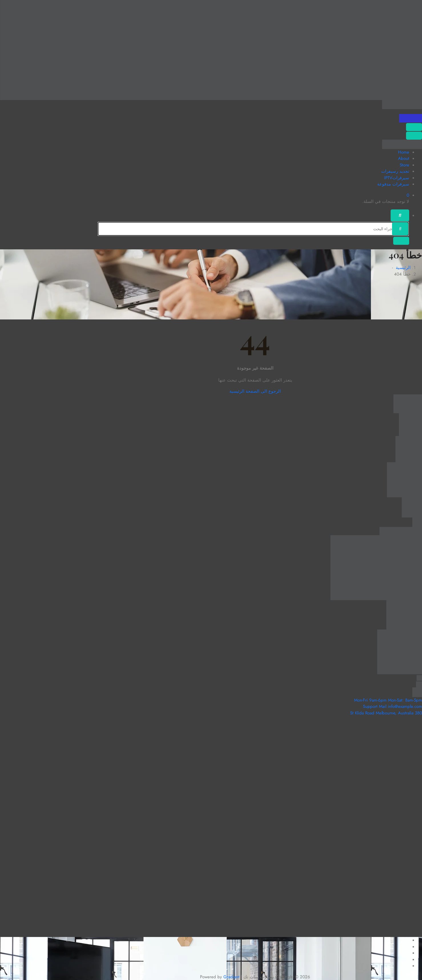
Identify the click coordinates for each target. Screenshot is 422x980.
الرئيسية (403, 268)
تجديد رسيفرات (395, 171)
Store (404, 165)
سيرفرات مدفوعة (393, 184)
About (404, 158)
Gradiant (231, 977)
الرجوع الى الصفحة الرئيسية (255, 391)
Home (404, 152)
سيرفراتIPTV (397, 178)
